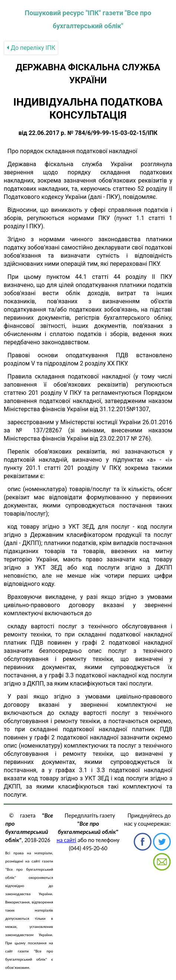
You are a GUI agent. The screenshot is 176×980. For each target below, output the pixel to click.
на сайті (66, 840)
